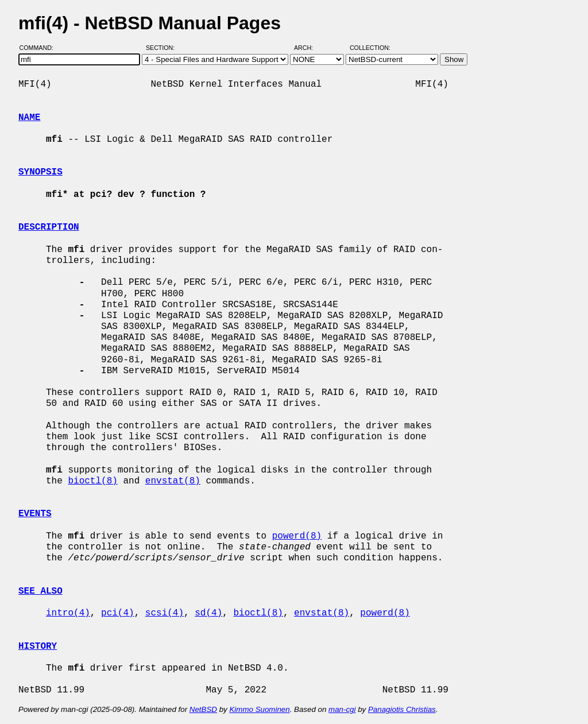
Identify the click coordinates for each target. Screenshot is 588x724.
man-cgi (342, 709)
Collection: (370, 48)
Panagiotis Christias (402, 709)
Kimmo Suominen (259, 709)
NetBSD (203, 709)
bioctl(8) (92, 481)
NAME (29, 118)
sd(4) (208, 613)
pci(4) (118, 613)
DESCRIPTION (49, 227)
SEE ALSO (40, 591)
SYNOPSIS (40, 172)
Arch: (309, 48)
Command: (40, 48)
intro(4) (68, 613)
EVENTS (35, 514)
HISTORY (38, 646)
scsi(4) (165, 613)
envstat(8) (173, 481)
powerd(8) (297, 536)
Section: (163, 48)
